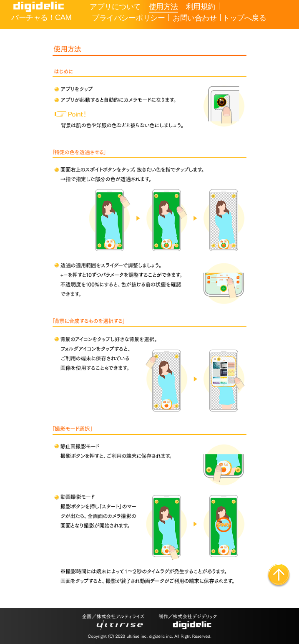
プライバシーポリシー (128, 18)
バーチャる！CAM (41, 17)
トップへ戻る (244, 18)
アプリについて (115, 6)
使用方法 (163, 6)
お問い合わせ (195, 18)
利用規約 (201, 6)
